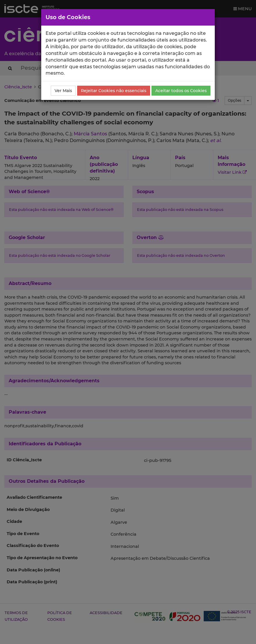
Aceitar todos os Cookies (181, 91)
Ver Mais (63, 91)
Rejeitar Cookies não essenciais (114, 91)
